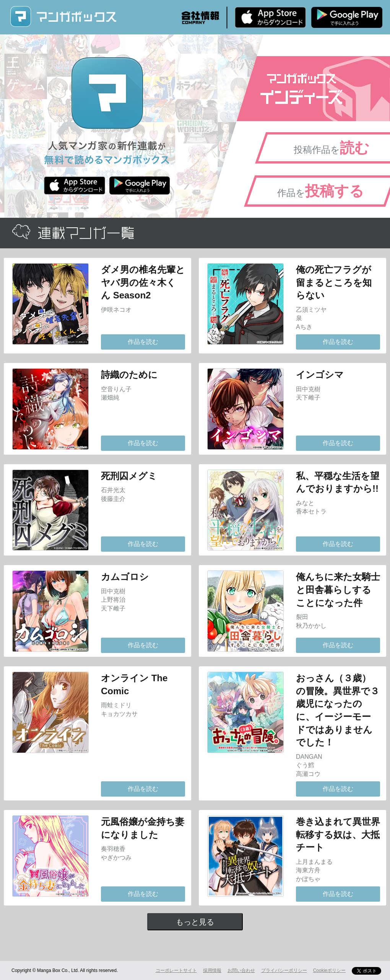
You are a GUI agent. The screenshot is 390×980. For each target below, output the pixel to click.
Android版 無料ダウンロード (347, 17)
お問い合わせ (241, 970)
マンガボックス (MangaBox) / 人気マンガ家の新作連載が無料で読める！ (63, 17)
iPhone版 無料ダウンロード (270, 17)
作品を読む (143, 342)
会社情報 (200, 18)
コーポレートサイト (176, 970)
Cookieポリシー (329, 970)
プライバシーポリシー (284, 970)
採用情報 (212, 970)
